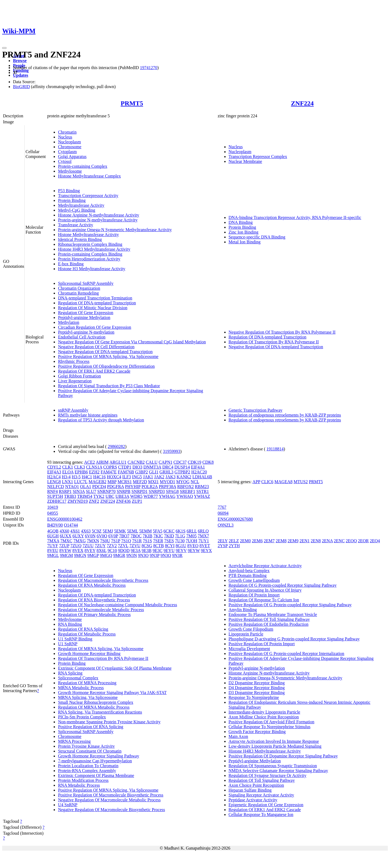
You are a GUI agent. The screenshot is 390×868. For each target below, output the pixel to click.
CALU (152, 462)
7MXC (66, 541)
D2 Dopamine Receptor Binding (257, 683)
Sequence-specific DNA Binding (257, 237)
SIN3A (79, 491)
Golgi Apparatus (72, 157)
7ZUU (88, 546)
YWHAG (167, 496)
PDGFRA (115, 487)
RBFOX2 (185, 487)
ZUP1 (137, 501)
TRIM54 (85, 496)
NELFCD (56, 487)
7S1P (116, 541)
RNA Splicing (70, 673)
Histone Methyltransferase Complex (89, 176)
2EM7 (269, 541)
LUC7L (81, 482)
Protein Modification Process (83, 780)
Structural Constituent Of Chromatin (90, 751)
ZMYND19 (78, 501)
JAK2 (159, 477)
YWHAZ (202, 496)
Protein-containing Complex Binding (90, 254)
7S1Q (126, 541)
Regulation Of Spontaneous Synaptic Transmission (273, 766)
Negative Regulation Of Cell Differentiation (96, 347)
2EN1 (305, 541)
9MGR (119, 555)
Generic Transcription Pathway (256, 410)
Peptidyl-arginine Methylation (84, 317)
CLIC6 (267, 482)
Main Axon (238, 736)
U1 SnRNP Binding (75, 639)
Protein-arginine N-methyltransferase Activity (98, 220)
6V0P (113, 536)
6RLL (192, 531)
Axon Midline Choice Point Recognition (264, 717)
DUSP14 (182, 467)
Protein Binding (72, 200)
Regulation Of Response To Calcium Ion (264, 600)
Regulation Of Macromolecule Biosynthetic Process (103, 580)
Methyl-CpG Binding (77, 210)
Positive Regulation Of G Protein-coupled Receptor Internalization (286, 654)
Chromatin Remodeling (78, 293)
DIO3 (137, 467)
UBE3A (122, 496)
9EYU (169, 551)
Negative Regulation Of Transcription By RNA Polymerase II (282, 332)
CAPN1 (166, 462)
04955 (53, 513)
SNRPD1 (139, 491)
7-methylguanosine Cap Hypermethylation (95, 761)
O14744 (71, 525)
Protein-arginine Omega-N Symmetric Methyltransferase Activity (115, 230)
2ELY (223, 541)
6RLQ (203, 531)
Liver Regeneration (75, 381)
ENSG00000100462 (65, 519)
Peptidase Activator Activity (253, 800)
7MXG (79, 541)
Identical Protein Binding (80, 239)
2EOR (363, 541)
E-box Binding (71, 264)
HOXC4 (114, 477)
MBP (112, 482)
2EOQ (351, 541)
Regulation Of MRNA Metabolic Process (94, 707)
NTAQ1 (72, 487)
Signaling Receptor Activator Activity (261, 795)
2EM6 (257, 541)
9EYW (194, 551)
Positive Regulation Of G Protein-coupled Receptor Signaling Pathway (290, 605)
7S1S (147, 541)
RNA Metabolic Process (79, 785)
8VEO (193, 546)
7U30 (180, 541)
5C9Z (97, 531)
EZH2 (94, 472)
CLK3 (80, 467)
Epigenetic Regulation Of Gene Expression (266, 805)
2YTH (234, 546)
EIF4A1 (198, 467)
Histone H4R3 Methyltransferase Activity (94, 249)
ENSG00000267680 (235, 519)
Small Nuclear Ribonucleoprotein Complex (96, 702)
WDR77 (151, 496)
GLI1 (154, 472)
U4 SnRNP (68, 805)
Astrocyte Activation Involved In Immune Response (274, 741)
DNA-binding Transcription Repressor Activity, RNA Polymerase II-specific (295, 217)
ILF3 (127, 477)
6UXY (78, 536)
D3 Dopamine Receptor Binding (257, 693)
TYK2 (99, 496)
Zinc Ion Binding (243, 232)
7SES (169, 541)
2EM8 (281, 541)
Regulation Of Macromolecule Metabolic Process (101, 610)
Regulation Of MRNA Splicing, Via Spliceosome (101, 649)
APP (256, 482)
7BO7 (124, 536)
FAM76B (126, 472)
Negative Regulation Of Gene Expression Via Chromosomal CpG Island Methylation (132, 342)
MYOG (183, 482)
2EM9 (293, 541)
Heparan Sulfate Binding (250, 790)
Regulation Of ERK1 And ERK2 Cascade (94, 371)
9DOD (124, 551)
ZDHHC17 (57, 501)
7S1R (137, 541)
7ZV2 (112, 546)
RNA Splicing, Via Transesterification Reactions (100, 712)
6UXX (66, 536)
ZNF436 (123, 501)
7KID (169, 536)
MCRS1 (125, 482)
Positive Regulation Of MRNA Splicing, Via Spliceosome (108, 356)
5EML (133, 531)
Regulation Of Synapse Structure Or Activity (268, 775)
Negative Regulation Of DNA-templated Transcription (105, 352)
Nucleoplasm (69, 142)
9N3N (131, 555)
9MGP (93, 555)
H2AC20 (199, 472)
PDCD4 (99, 487)
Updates (21, 75)
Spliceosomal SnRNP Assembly (86, 283)
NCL (195, 482)
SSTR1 (203, 491)
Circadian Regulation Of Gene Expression (95, 327)
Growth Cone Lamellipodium (254, 580)
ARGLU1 (118, 462)
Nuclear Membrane (245, 161)
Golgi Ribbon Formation (79, 376)
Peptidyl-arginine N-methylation (86, 332)
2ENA (327, 541)
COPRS (110, 467)
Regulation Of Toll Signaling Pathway (262, 780)
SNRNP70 (106, 491)
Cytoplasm (67, 152)
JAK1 (148, 477)
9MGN (80, 555)
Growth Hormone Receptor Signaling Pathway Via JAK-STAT (112, 693)
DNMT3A (152, 467)
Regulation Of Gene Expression (86, 313)
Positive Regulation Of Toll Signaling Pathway (269, 619)
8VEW (65, 551)
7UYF (53, 546)
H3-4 (66, 477)
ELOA (68, 472)
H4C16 (99, 477)
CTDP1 (125, 467)
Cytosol (65, 161)
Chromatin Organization (79, 288)
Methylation (69, 322)
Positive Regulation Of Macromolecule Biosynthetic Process (111, 795)
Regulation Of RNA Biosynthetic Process (94, 600)
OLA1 (86, 487)
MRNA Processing (74, 741)
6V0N (90, 536)
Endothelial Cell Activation (82, 337)
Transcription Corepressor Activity (88, 196)
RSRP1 (65, 491)
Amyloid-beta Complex (249, 571)
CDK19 (194, 462)
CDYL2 (54, 467)
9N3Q (166, 555)
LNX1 (68, 482)
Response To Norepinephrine (254, 697)
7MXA (53, 541)
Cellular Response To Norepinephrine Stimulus (270, 727)
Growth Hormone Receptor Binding (89, 654)
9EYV (181, 551)
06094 (223, 513)
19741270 (149, 68)
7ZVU (135, 546)
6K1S (181, 531)
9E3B (147, 551)
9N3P (155, 555)
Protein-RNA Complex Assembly (87, 771)
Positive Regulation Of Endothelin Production (269, 624)
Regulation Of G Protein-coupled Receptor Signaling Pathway (283, 585)
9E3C (157, 551)
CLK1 (68, 467)
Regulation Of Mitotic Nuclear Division (93, 308)
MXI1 (153, 482)
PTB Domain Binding (248, 575)
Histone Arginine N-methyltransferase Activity (99, 215)
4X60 (64, 531)
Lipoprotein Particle (246, 634)
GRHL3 (167, 472)
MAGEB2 (97, 482)
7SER (158, 541)
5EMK (120, 531)
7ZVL (123, 546)
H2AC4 (54, 477)
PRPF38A (167, 487)
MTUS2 (301, 482)
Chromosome (70, 147)
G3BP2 (142, 472)
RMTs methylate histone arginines (88, 415)
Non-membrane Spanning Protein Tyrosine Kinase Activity (109, 722)
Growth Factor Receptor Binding (257, 732)
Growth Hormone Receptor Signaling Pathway (99, 756)
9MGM (66, 555)
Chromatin (67, 132)
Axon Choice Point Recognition (256, 785)
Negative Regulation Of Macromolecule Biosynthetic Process (111, 810)
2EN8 (316, 541)
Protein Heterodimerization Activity (89, 259)
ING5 (137, 477)
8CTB (159, 546)
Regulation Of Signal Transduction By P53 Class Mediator (109, 386)
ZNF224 (302, 103)
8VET (205, 546)
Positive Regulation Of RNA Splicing (91, 727)
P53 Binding (69, 191)
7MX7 (203, 536)
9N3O (143, 555)
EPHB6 (81, 472)
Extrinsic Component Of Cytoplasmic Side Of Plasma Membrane (115, 668)
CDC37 (180, 462)
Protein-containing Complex (83, 166)
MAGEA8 (283, 482)
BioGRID (21, 87)
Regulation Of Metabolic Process (87, 634)
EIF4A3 (54, 472)
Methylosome (70, 171)
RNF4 (52, 491)
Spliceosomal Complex (78, 678)
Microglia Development (249, 649)
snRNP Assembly (73, 410)
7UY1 (204, 541)
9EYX (206, 551)
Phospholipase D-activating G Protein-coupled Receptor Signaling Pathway (294, 639)
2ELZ (234, 541)
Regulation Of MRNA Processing (87, 683)
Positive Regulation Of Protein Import (262, 644)
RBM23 (202, 487)
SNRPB (124, 491)
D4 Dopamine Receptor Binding (257, 688)
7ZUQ (76, 546)
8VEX (78, 551)
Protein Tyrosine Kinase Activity (86, 746)
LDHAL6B (202, 477)
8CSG (147, 546)
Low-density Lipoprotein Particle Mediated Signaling (275, 746)
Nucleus (65, 137)
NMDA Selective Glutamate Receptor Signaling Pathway (278, 771)
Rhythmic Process (74, 361)
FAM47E (109, 472)
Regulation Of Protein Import (254, 595)
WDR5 (136, 496)
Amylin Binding (243, 610)
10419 (53, 507)
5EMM (145, 531)
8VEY (90, 551)
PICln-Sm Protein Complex (82, 717)
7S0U (105, 541)
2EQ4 (375, 541)
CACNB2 (136, 462)
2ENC (339, 541)
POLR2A (150, 487)
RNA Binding (70, 624)
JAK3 (170, 477)
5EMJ (108, 531)
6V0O (102, 536)
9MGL (53, 555)
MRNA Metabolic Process (81, 688)
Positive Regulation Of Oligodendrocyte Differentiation (106, 366)
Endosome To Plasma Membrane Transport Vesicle (273, 614)
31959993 (171, 451)
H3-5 (76, 477)
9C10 (112, 551)
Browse (20, 61)
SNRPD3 (157, 491)
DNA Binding (241, 222)
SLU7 (91, 491)
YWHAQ (185, 496)
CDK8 (208, 462)
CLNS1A (94, 467)
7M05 (191, 536)
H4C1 (87, 477)
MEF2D (140, 482)
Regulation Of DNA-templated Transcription (97, 303)
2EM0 (245, 541)
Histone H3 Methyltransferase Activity (92, 269)
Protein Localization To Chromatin (88, 766)
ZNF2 (94, 501)
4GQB (53, 531)
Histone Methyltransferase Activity (88, 235)
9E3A (135, 551)
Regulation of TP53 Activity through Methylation (101, 420)
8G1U (181, 546)
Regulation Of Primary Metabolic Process (94, 614)
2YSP (223, 546)
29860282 (116, 446)
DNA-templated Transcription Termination (95, 298)
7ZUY (100, 546)
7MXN (93, 541)
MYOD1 (168, 482)
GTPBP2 (182, 472)
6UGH (53, 536)
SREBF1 (188, 491)
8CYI (170, 546)
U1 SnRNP (68, 644)
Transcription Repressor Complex (258, 157)
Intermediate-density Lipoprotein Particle (264, 712)
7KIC (158, 536)
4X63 (86, 531)
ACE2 (90, 462)
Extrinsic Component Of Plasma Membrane (96, 775)
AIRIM (102, 462)
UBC (110, 496)
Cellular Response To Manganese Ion (261, 814)
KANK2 (184, 477)
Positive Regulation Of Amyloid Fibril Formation (272, 722)
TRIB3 (70, 496)
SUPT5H (55, 496)
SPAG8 (172, 491)
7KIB (148, 536)
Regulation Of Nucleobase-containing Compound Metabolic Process (117, 605)
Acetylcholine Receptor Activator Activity (265, 566)
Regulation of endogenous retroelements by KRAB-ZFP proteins (285, 415)
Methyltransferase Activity (81, 205)
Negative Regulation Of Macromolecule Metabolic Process (109, 800)
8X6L (101, 551)
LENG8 (54, 482)
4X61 (75, 531)
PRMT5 (132, 103)
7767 (222, 507)
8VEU (53, 551)
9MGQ (106, 555)
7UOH (192, 541)
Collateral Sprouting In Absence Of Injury (265, 590)
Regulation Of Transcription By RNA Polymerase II (274, 342)
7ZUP (64, 546)
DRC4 (168, 467)
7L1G (180, 536)
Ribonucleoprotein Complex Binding (90, 244)
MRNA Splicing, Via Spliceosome (88, 697)
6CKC (169, 531)
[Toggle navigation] (4, 48)
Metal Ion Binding (245, 242)
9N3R (177, 555)
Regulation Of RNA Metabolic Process (92, 585)
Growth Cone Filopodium (251, 629)
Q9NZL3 (226, 525)
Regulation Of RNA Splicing (83, 629)
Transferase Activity (76, 225)
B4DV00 (55, 525)
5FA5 (157, 531)
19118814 (275, 449)
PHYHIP (133, 487)
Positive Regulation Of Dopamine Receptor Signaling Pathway (283, 756)
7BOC (136, 536)
